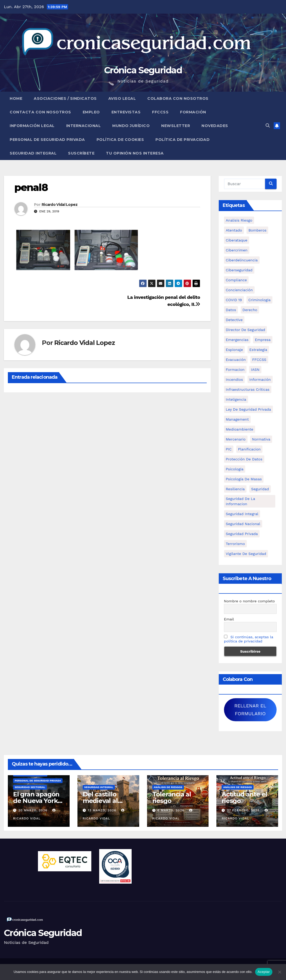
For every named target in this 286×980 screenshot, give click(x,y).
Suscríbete (81, 153)
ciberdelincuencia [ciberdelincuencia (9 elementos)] (242, 260)
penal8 (31, 187)
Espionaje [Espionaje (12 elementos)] (234, 350)
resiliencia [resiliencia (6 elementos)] (235, 489)
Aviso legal (122, 98)
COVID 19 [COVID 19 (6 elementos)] (234, 300)
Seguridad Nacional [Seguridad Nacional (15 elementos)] (243, 524)
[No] (279, 972)
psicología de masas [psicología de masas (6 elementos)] (244, 479)
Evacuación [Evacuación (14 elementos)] (236, 360)
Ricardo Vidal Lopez (60, 205)
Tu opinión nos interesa (135, 153)
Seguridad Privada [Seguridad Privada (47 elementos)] (242, 534)
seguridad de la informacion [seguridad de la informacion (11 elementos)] (240, 501)
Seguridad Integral (33, 153)
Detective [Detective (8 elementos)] (234, 320)
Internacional (84, 126)
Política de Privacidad (183, 140)
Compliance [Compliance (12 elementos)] (236, 280)
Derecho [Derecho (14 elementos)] (250, 310)
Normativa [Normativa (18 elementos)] (261, 439)
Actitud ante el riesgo (244, 797)
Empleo (91, 112)
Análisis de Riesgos (168, 787)
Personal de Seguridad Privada (47, 140)
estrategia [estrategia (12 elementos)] (258, 350)
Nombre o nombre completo (249, 601)
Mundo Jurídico (131, 126)
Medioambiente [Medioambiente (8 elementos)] (240, 429)
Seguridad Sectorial (30, 787)
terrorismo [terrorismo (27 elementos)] (235, 544)
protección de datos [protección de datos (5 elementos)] (244, 459)
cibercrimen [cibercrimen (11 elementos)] (237, 250)
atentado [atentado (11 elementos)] (234, 230)
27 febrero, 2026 (244, 810)
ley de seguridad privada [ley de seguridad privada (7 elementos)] (248, 409)
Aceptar (264, 972)
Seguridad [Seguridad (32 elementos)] (260, 489)
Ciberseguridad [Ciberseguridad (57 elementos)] (239, 270)
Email (229, 619)
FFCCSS (160, 112)
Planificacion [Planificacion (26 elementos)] (249, 449)
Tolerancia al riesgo (172, 797)
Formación (193, 112)
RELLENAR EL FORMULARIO (250, 710)
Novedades (215, 126)
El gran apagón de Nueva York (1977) (36, 801)
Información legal (32, 126)
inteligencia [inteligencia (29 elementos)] (236, 399)
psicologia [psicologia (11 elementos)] (235, 469)
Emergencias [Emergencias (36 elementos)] (237, 340)
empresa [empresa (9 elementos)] (263, 340)
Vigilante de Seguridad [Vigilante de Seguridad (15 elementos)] (246, 554)
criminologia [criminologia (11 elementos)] (259, 300)
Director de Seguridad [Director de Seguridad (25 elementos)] (246, 330)
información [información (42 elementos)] (260, 379)
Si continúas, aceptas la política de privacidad (249, 639)
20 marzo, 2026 (33, 810)
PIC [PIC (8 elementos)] (229, 449)
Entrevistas (126, 112)
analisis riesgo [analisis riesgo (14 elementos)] (239, 220)
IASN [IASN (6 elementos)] (255, 370)
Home (16, 98)
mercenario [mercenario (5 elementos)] (236, 439)
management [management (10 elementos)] (237, 419)
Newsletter (176, 126)
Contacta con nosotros (40, 112)
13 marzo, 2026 (103, 810)
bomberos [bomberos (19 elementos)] (257, 230)
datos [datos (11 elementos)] (231, 310)
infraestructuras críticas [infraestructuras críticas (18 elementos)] (248, 389)
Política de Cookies (120, 140)
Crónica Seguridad (143, 70)
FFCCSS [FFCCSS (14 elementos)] (259, 360)
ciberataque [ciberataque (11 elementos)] (237, 240)
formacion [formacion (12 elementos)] (235, 370)
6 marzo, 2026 (171, 810)
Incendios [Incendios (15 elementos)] (234, 379)
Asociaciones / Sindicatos (65, 98)
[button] (268, 126)
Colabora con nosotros (178, 98)
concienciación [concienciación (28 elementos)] (239, 290)
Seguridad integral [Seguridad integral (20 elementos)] (242, 514)
